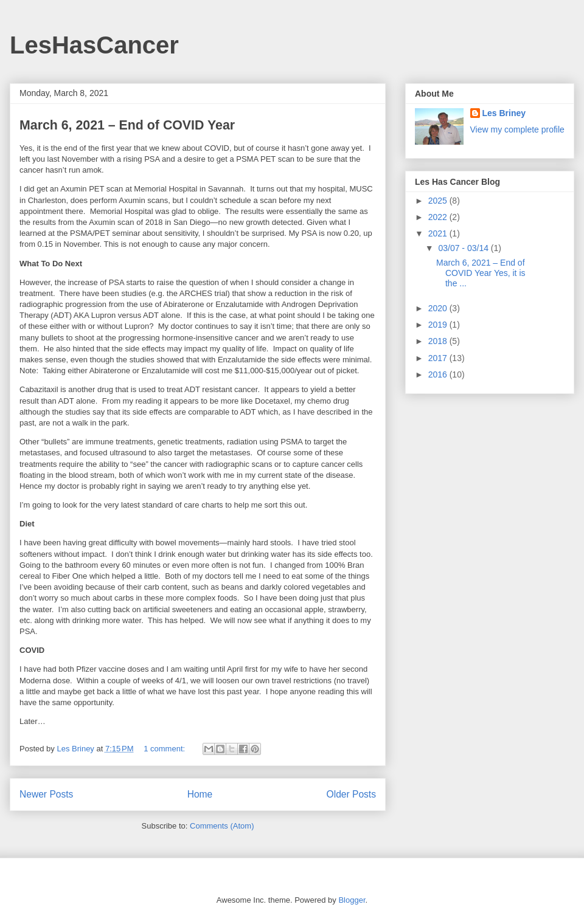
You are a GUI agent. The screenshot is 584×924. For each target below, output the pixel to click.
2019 (439, 325)
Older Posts (351, 794)
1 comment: (165, 749)
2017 (439, 358)
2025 (439, 201)
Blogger (352, 900)
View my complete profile (517, 129)
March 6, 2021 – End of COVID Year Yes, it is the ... (481, 273)
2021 (439, 233)
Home (200, 794)
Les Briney (504, 113)
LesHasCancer (94, 45)
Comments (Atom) (222, 826)
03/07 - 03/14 (464, 248)
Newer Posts (46, 794)
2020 (439, 308)
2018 (439, 341)
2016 (439, 374)
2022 (439, 217)
